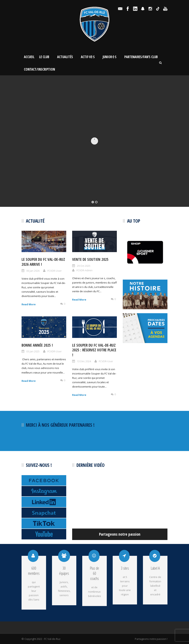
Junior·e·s (110, 57)
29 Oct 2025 (84, 266)
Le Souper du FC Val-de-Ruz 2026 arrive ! (43, 262)
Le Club (44, 57)
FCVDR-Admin (85, 270)
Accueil (29, 57)
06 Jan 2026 (33, 271)
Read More (29, 304)
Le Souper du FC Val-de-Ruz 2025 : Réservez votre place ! (94, 350)
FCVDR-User (55, 271)
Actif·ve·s (88, 57)
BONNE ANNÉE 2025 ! (37, 345)
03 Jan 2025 (33, 351)
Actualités (65, 57)
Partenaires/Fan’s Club (141, 57)
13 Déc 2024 (84, 361)
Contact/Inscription (39, 69)
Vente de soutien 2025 (90, 259)
